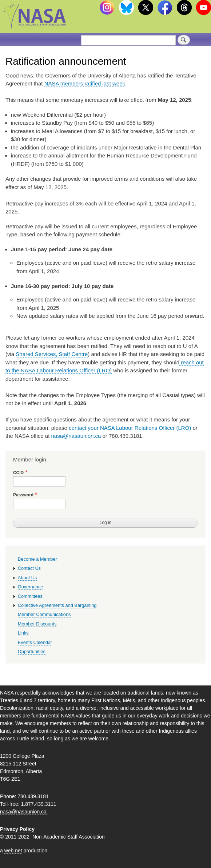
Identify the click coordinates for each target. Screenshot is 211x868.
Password (23, 495)
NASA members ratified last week (85, 83)
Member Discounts (37, 624)
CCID (18, 473)
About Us (27, 578)
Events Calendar (35, 642)
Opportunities (32, 651)
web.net (13, 851)
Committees (30, 596)
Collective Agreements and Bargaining (57, 605)
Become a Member (37, 559)
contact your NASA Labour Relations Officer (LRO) (130, 428)
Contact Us (29, 568)
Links (23, 633)
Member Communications (44, 614)
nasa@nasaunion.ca (76, 436)
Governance (31, 587)
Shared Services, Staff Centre (52, 354)
